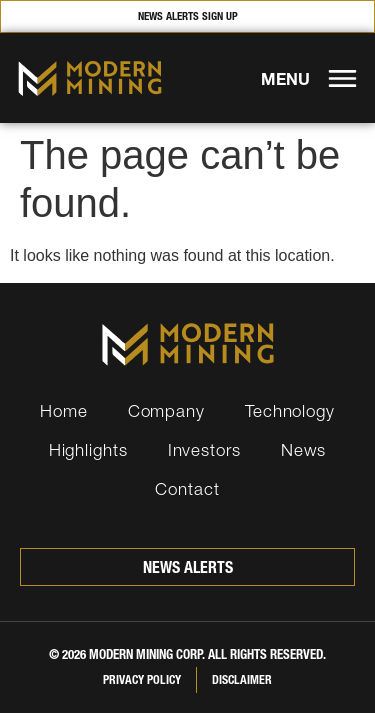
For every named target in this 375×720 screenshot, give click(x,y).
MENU (285, 79)
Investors (204, 449)
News (304, 449)
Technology (290, 410)
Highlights (88, 449)
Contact (187, 488)
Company (166, 410)
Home (64, 410)
